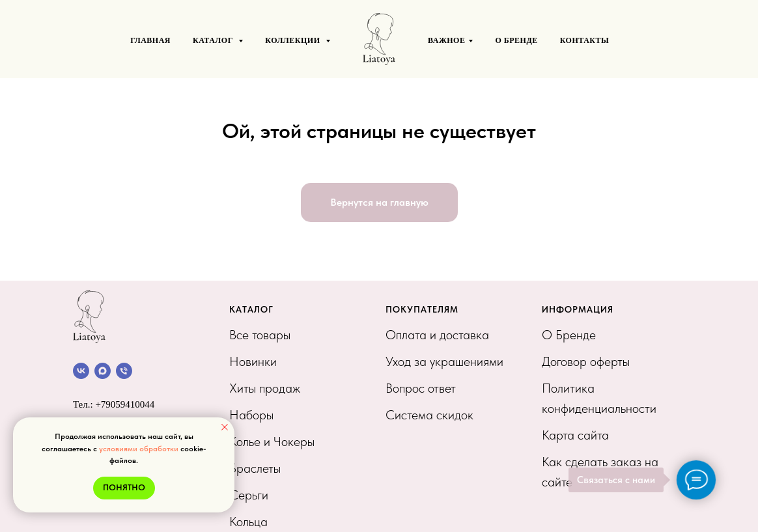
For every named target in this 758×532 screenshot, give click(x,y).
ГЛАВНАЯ (150, 40)
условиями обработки (139, 449)
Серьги (249, 495)
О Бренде (569, 335)
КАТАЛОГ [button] (214, 40)
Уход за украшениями (444, 361)
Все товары (260, 335)
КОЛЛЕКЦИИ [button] (294, 40)
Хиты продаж (265, 388)
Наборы (251, 415)
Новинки (253, 361)
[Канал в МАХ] (103, 371)
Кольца (248, 522)
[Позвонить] (124, 371)
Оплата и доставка (437, 335)
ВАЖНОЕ (446, 40)
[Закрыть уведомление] (225, 427)
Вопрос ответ (421, 388)
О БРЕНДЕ (516, 40)
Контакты (585, 40)
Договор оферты (586, 361)
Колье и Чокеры (272, 441)
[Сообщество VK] (81, 371)
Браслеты (255, 468)
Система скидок (429, 415)
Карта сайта (575, 435)
